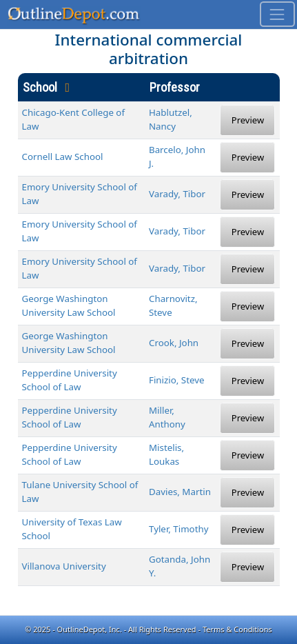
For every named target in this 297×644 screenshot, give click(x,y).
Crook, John (174, 343)
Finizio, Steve (177, 380)
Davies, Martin (180, 492)
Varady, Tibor (177, 194)
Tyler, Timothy (179, 529)
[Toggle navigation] (277, 14)
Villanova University (64, 566)
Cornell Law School (63, 157)
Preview (248, 120)
